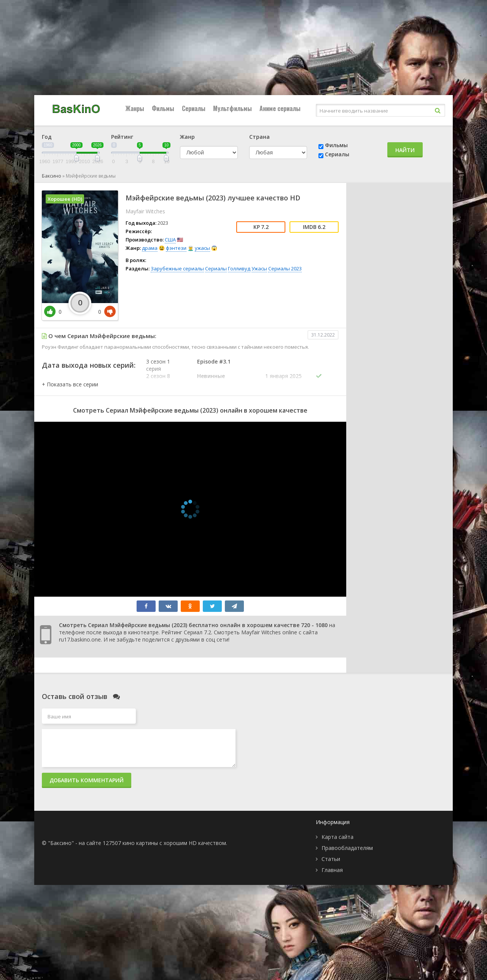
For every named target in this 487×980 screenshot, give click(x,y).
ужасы (202, 248)
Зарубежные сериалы (177, 268)
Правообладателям (347, 848)
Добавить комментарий (87, 780)
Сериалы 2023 (285, 268)
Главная (332, 870)
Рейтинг (122, 137)
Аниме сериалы (280, 108)
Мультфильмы (232, 108)
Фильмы (163, 108)
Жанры (135, 108)
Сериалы (194, 108)
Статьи (331, 859)
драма (150, 248)
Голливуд (239, 268)
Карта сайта (337, 837)
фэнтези (176, 248)
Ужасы (259, 268)
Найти (405, 150)
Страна (259, 137)
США (170, 240)
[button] (70, 384)
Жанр (187, 137)
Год (47, 137)
